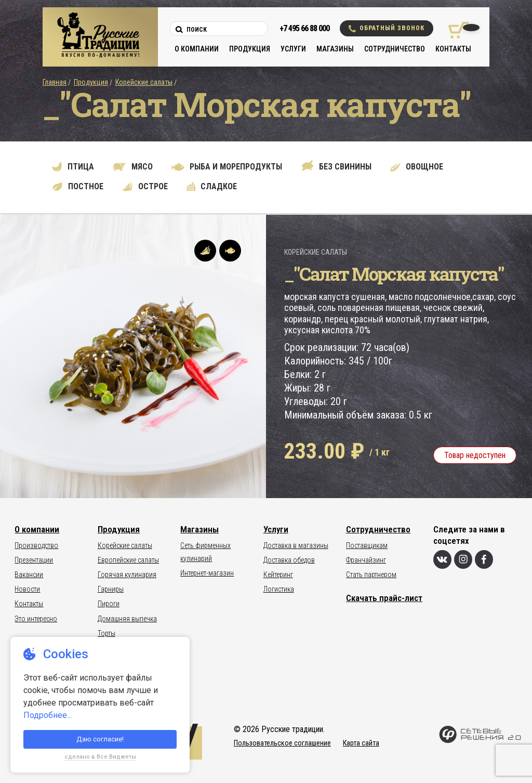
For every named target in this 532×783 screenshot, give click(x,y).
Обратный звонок (387, 28)
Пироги (109, 604)
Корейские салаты (144, 82)
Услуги (293, 49)
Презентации (34, 560)
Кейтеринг (278, 575)
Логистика (279, 589)
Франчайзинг (366, 560)
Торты (107, 633)
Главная (55, 82)
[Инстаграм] (463, 559)
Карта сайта (361, 743)
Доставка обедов (289, 560)
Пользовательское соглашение (282, 743)
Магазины (335, 49)
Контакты (453, 49)
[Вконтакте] (442, 559)
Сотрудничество (395, 49)
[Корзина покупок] (455, 30)
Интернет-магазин (207, 573)
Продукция (250, 49)
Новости (27, 589)
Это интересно (36, 619)
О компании (197, 49)
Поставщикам (367, 545)
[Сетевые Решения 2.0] (480, 741)
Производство (36, 545)
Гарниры (111, 589)
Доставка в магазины (296, 545)
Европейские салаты (128, 560)
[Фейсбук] (484, 559)
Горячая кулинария (127, 575)
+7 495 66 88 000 (304, 28)
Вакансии (29, 575)
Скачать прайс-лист (384, 598)
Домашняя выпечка (127, 619)
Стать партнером (371, 575)
